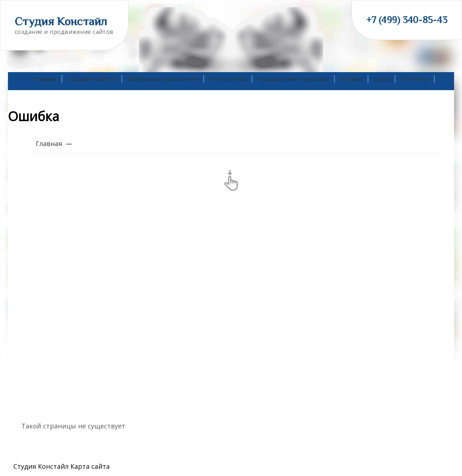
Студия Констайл (61, 21)
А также (351, 79)
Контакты (415, 79)
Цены (382, 79)
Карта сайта (90, 466)
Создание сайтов (92, 79)
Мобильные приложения (163, 79)
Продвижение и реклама (293, 79)
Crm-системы (228, 79)
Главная (45, 79)
